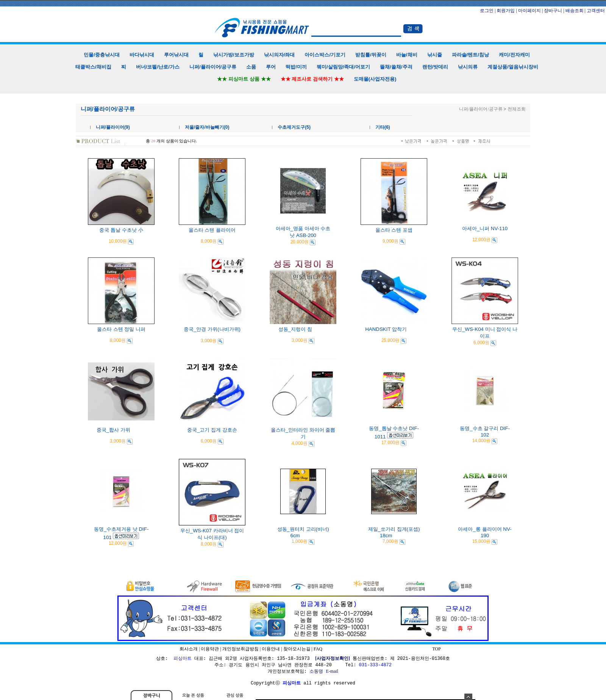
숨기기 (468, 697)
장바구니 (553, 11)
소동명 (316, 671)
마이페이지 (529, 11)
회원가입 (506, 11)
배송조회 (575, 11)
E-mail (332, 671)
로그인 (487, 11)
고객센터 (596, 11)
